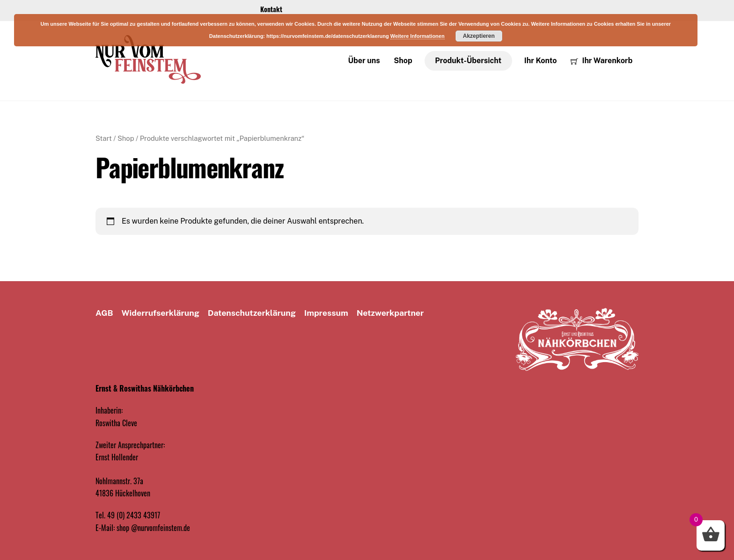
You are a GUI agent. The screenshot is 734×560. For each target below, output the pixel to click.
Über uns (364, 61)
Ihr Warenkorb (602, 61)
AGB (104, 313)
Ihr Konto (541, 61)
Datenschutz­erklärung (252, 313)
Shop (403, 61)
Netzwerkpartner (390, 313)
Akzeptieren (479, 36)
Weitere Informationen (418, 36)
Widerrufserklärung (161, 313)
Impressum (326, 313)
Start (104, 138)
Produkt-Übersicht (468, 61)
